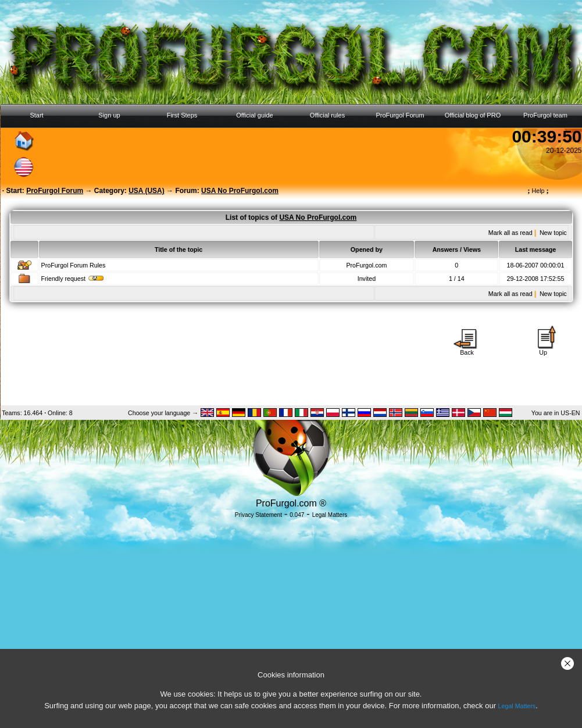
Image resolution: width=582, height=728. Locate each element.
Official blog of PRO (473, 115)
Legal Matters (517, 706)
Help (538, 191)
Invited (367, 279)
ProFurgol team (545, 115)
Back (467, 349)
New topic (553, 233)
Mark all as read (510, 233)
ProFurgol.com (366, 265)
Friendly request (73, 279)
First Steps (182, 115)
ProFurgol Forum (400, 115)
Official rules (327, 115)
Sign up (109, 115)
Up (543, 349)
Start (36, 115)
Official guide (254, 115)
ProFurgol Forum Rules (74, 265)
